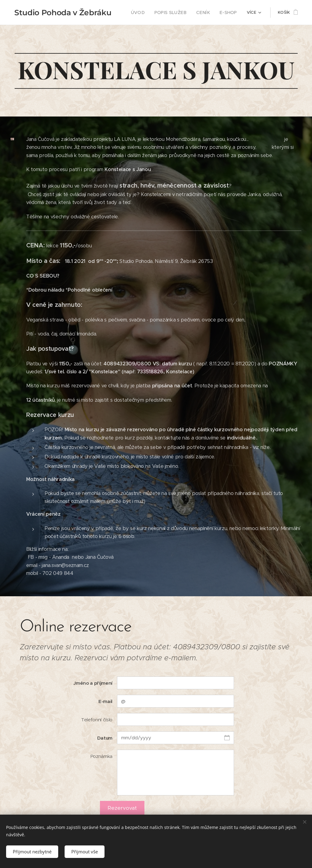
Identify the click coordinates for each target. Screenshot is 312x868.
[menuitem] (146, 13)
